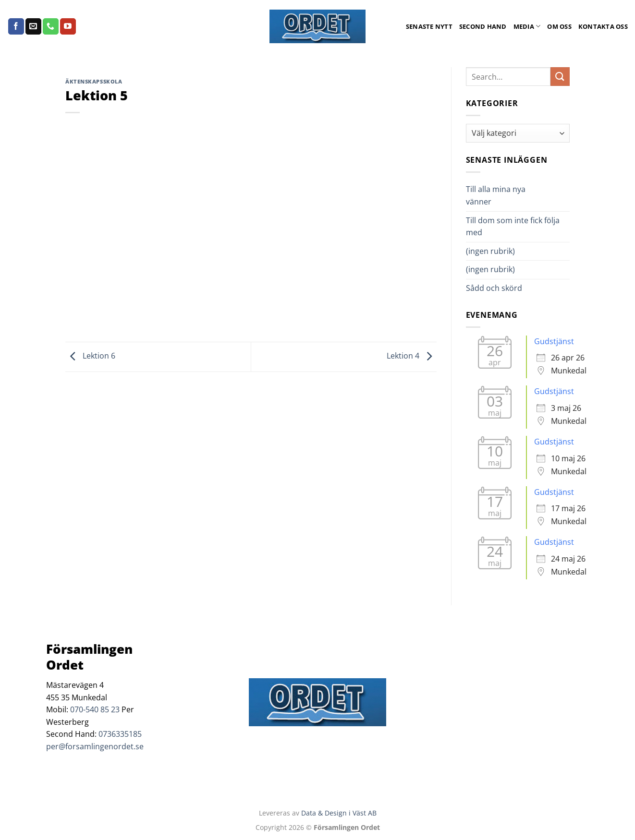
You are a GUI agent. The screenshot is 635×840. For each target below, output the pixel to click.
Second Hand (483, 26)
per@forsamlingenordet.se (95, 746)
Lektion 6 (90, 356)
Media (527, 26)
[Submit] (560, 77)
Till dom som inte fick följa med (513, 227)
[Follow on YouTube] (68, 26)
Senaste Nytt (429, 26)
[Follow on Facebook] (16, 26)
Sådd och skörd (494, 288)
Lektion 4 (412, 356)
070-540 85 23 (95, 709)
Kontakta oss (603, 26)
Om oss (559, 26)
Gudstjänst (554, 341)
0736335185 (120, 734)
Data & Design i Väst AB (339, 813)
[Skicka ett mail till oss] (33, 26)
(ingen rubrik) (490, 251)
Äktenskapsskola (94, 81)
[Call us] (51, 26)
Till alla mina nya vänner (496, 195)
